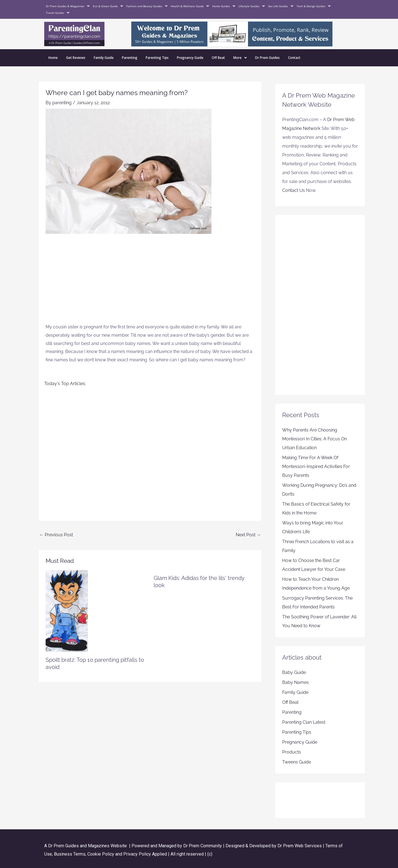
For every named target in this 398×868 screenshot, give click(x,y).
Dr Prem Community (203, 846)
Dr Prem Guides (267, 58)
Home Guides (224, 6)
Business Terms (70, 854)
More (240, 58)
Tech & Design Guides (314, 6)
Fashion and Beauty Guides (147, 6)
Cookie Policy (101, 854)
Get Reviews (76, 58)
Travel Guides (58, 13)
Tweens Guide (297, 762)
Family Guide (104, 58)
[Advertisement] (150, 281)
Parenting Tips (157, 58)
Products (292, 752)
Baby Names (295, 682)
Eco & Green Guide (108, 6)
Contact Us (294, 190)
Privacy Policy (137, 854)
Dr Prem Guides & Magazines (68, 6)
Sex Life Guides (281, 6)
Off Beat (218, 58)
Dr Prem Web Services (300, 846)
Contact (294, 58)
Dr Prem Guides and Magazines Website (87, 846)
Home (53, 58)
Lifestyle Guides (252, 6)
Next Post (248, 535)
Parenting (130, 58)
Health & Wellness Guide (190, 6)
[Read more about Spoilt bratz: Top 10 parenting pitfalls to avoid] (67, 611)
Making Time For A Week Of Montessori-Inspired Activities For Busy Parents (316, 466)
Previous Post (56, 535)
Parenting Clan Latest (304, 722)
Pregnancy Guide (190, 58)
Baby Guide (294, 672)
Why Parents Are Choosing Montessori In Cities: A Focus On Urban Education (315, 439)
